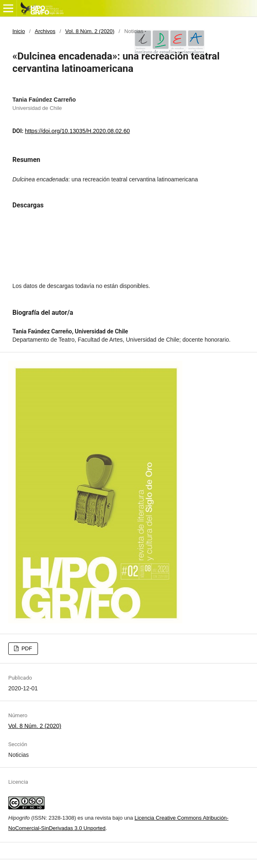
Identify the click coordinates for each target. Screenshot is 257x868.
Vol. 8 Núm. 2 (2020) (90, 31)
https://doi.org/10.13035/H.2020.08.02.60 (77, 131)
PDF (26, 648)
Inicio (19, 31)
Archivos (45, 31)
